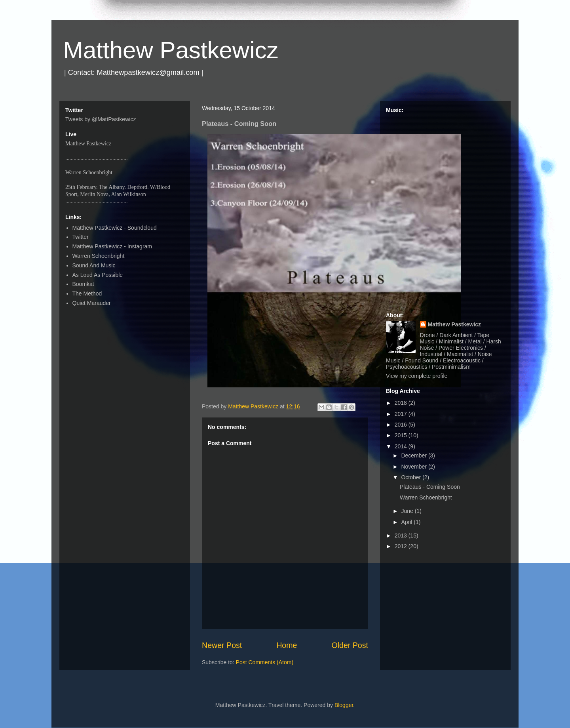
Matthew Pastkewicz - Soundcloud (115, 228)
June (408, 511)
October (412, 477)
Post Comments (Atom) (265, 662)
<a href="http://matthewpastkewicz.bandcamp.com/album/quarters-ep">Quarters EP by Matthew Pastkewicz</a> (445, 209)
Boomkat (83, 284)
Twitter (81, 237)
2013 (402, 536)
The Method (87, 293)
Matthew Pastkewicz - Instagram (112, 246)
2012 (402, 546)
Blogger (344, 705)
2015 (402, 435)
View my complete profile (417, 376)
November (414, 467)
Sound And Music (94, 265)
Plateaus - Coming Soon (430, 487)
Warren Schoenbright (99, 256)
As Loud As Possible (98, 275)
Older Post (350, 645)
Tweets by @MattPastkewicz (101, 119)
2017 (402, 414)
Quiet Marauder (92, 303)
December (414, 455)
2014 (402, 446)
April (407, 522)
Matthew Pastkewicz (171, 50)
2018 (402, 403)
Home (287, 645)
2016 (402, 425)
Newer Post (222, 645)
